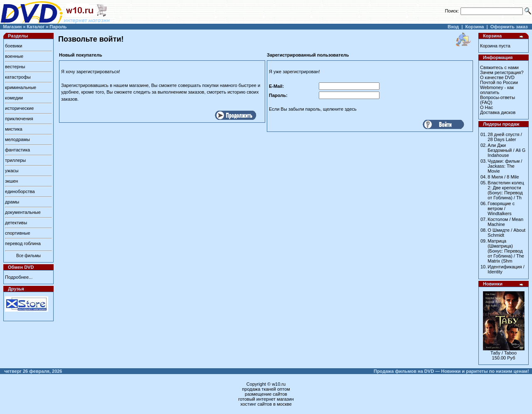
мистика (14, 129)
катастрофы (18, 77)
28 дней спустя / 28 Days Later (505, 137)
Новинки (493, 284)
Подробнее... (19, 277)
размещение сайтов (266, 394)
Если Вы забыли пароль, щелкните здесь (313, 109)
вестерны (15, 67)
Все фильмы (28, 256)
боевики (14, 46)
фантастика (17, 150)
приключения (19, 119)
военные (14, 56)
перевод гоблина (23, 243)
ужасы (12, 171)
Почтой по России (499, 82)
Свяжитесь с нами (499, 67)
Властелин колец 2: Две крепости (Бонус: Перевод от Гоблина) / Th (506, 190)
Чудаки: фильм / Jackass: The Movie (505, 166)
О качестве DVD (497, 77)
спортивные (18, 233)
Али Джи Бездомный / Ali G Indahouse (506, 150)
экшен (11, 181)
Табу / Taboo (504, 353)
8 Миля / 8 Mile (503, 177)
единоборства (20, 191)
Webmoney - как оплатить (497, 90)
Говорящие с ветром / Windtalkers (501, 208)
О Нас (486, 107)
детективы (16, 223)
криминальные (21, 87)
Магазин (12, 27)
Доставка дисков (498, 112)
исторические (19, 108)
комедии (14, 98)
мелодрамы (17, 139)
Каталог (36, 27)
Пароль (58, 27)
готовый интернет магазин (266, 399)
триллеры (15, 160)
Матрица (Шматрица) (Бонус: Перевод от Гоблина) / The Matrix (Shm (506, 251)
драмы (12, 202)
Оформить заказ (509, 27)
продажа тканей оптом (266, 389)
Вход (453, 27)
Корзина (474, 27)
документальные (23, 212)
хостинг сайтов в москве (266, 404)
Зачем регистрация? (502, 72)
